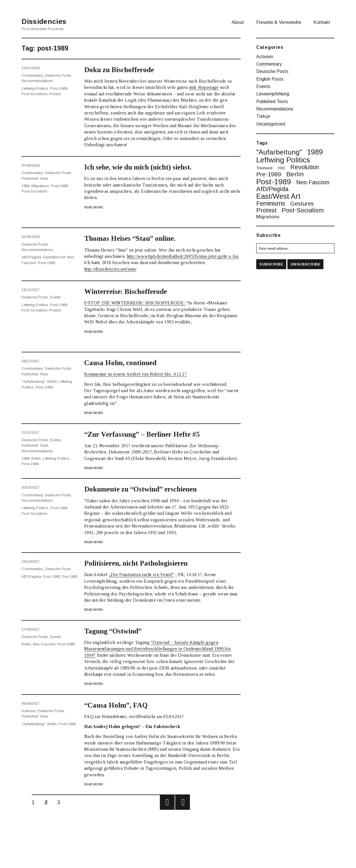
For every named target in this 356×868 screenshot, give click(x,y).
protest (55, 93)
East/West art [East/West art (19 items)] (278, 193)
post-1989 (59, 87)
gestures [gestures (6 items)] (302, 201)
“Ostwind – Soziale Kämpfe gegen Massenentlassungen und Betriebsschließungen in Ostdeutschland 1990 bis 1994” (157, 649)
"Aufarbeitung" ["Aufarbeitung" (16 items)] (279, 149)
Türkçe (263, 114)
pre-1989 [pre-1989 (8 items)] (269, 171)
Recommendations (37, 80)
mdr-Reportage (204, 87)
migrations (40, 185)
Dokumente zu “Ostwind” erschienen (146, 489)
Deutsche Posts (58, 75)
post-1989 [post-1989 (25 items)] (274, 179)
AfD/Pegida (31, 256)
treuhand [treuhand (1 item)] (264, 165)
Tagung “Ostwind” (116, 631)
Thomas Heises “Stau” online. (133, 238)
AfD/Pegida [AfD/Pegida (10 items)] (272, 186)
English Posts (270, 78)
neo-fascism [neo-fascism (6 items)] (313, 179)
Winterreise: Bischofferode (129, 291)
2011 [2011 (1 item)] (281, 165)
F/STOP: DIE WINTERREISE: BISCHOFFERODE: (135, 303)
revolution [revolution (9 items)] (305, 164)
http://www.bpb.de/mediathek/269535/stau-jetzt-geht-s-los (183, 256)
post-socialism (34, 93)
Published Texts (35, 178)
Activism (29, 711)
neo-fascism (44, 644)
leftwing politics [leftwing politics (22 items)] (283, 157)
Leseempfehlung (273, 92)
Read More (94, 207)
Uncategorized (271, 121)
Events (55, 297)
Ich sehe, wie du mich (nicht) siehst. (144, 167)
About (238, 22)
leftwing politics (35, 87)
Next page (183, 802)
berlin (52, 381)
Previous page (167, 802)
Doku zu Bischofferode (122, 70)
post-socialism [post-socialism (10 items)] (303, 207)
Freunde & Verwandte (279, 22)
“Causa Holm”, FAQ (118, 705)
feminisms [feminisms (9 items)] (271, 200)
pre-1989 (70, 576)
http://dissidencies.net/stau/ (110, 269)
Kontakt (322, 22)
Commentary (32, 75)
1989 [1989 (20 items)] (315, 149)
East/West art (54, 256)
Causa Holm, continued (123, 363)
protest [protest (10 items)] (266, 207)
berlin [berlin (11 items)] (295, 171)
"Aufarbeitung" (33, 381)
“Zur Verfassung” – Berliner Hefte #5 (147, 434)
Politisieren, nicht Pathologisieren (141, 563)
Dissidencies (47, 21)
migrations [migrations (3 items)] (268, 214)
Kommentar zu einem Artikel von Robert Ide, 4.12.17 (135, 374)
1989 (26, 185)
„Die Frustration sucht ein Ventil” (142, 575)
